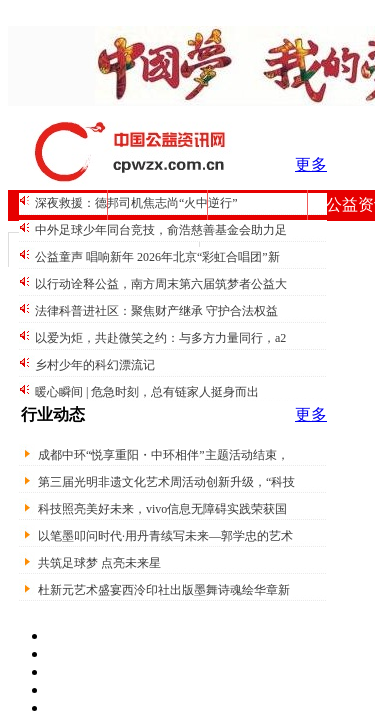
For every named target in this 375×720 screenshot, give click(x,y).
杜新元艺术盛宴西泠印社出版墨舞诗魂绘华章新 (164, 590)
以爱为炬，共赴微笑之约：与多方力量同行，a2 (160, 338)
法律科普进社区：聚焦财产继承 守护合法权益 (156, 311)
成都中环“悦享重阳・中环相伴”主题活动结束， (163, 455)
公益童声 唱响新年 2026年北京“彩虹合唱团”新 (157, 257)
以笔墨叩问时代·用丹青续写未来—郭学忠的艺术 (165, 536)
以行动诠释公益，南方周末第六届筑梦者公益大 (161, 284)
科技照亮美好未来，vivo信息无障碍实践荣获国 (162, 509)
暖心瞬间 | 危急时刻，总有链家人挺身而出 (147, 392)
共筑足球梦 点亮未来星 (99, 563)
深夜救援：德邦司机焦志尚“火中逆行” (136, 203)
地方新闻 (258, 204)
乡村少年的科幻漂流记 (95, 365)
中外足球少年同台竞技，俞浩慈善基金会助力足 (161, 230)
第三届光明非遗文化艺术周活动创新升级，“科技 (166, 482)
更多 (311, 164)
